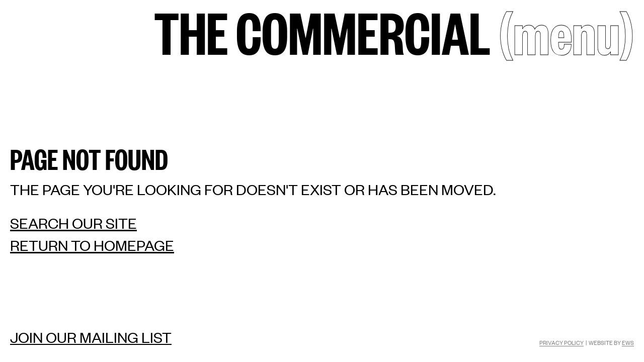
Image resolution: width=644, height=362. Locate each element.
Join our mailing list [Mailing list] (91, 337)
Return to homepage (92, 245)
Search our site (73, 223)
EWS (628, 342)
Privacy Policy (561, 342)
